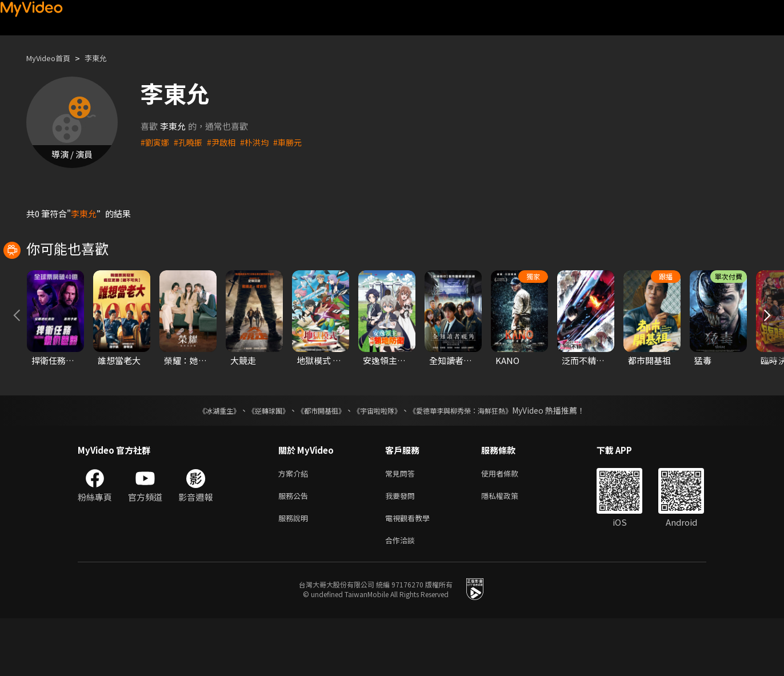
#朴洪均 (260, 142)
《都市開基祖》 (315, 461)
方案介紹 (295, 525)
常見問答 (402, 525)
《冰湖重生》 (199, 461)
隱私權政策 (509, 549)
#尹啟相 (225, 142)
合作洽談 (402, 597)
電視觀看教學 (411, 573)
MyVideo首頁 (52, 58)
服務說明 (295, 573)
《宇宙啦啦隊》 (379, 461)
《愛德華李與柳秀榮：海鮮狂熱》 (475, 461)
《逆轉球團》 (255, 461)
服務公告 (295, 549)
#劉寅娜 (156, 142)
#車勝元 (295, 142)
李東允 (105, 58)
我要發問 (402, 549)
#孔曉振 (191, 142)
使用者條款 (509, 525)
